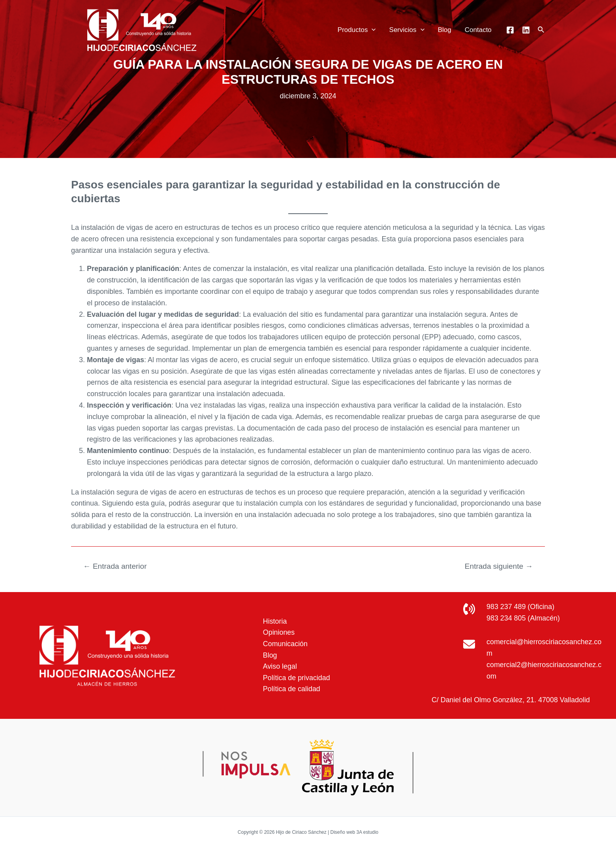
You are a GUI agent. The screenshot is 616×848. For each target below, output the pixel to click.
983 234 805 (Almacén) (523, 618)
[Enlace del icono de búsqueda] (541, 30)
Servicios (407, 30)
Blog (445, 30)
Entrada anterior (115, 566)
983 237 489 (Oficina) (521, 607)
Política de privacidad (296, 678)
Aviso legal (279, 666)
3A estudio (367, 832)
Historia (274, 621)
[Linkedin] (526, 30)
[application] (372, 30)
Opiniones (278, 632)
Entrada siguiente (498, 566)
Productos (357, 30)
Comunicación (285, 644)
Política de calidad (291, 689)
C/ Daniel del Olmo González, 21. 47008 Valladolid (511, 700)
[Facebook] (510, 30)
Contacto (478, 30)
